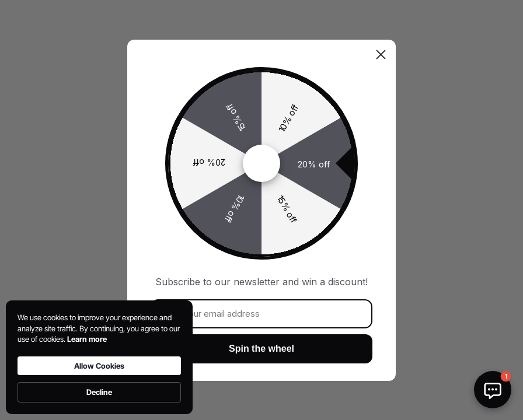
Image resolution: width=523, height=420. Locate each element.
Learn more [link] (87, 339)
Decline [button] (99, 392)
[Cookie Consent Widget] (99, 357)
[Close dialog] (381, 55)
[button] (493, 390)
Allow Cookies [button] (99, 366)
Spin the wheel (261, 349)
